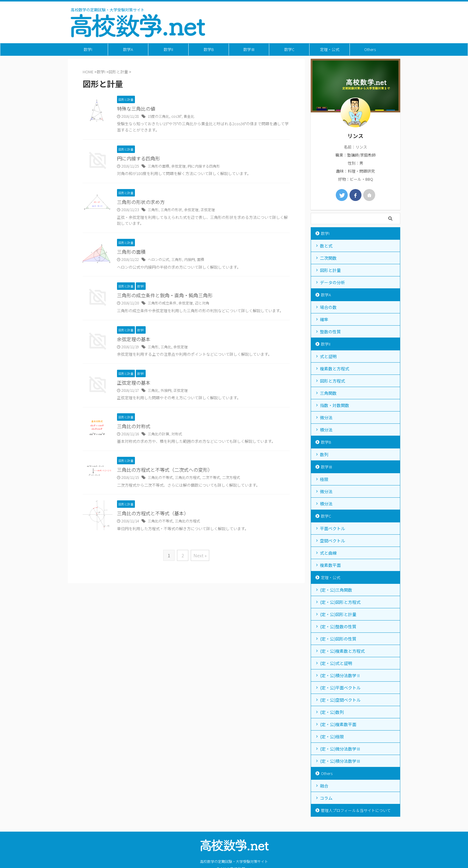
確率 (324, 319)
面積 (201, 259)
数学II (168, 49)
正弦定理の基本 (134, 383)
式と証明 (328, 356)
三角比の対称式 (134, 426)
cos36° (176, 116)
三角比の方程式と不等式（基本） (153, 513)
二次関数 (328, 258)
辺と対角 (202, 303)
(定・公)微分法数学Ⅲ (340, 749)
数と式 (326, 246)
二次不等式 (211, 477)
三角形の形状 (171, 209)
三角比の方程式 (187, 477)
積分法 (326, 430)
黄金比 (189, 116)
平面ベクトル (332, 528)
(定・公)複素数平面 (338, 724)
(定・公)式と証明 (336, 663)
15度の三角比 (158, 116)
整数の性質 (330, 332)
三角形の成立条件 (162, 303)
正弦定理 (208, 209)
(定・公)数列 (332, 712)
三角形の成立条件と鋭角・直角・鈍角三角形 (165, 295)
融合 (324, 786)
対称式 (177, 434)
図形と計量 (330, 270)
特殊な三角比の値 (136, 109)
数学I (88, 49)
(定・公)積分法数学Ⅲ (340, 761)
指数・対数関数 (335, 405)
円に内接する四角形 (138, 158)
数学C (289, 49)
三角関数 (328, 393)
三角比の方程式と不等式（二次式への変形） (165, 470)
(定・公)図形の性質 (338, 639)
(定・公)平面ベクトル (340, 688)
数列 (324, 454)
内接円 (190, 259)
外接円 (166, 390)
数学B (209, 49)
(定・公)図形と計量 (338, 614)
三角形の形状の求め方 (141, 202)
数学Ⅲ (249, 49)
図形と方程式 (332, 381)
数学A (128, 49)
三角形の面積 (158, 166)
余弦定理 (178, 166)
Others (370, 49)
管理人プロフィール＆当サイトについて (356, 810)
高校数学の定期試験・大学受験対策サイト (234, 861)
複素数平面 (330, 565)
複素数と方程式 (335, 369)
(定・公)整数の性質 (338, 626)
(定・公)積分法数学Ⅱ (340, 675)
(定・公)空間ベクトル (340, 700)
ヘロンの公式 (158, 259)
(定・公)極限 (332, 737)
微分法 (326, 417)
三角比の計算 (158, 434)
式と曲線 (328, 553)
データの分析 (332, 282)
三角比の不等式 (160, 477)
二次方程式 (231, 477)
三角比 (166, 347)
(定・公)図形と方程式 (340, 602)
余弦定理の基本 (134, 339)
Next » (200, 555)
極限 (324, 479)
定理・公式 (330, 49)
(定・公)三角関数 (336, 590)
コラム (326, 798)
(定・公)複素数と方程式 (342, 651)
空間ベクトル (332, 541)
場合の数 (328, 307)
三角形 (153, 209)
